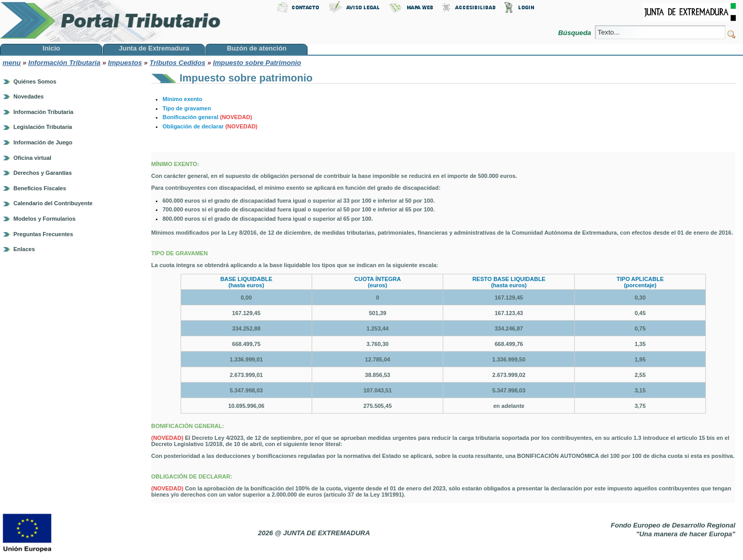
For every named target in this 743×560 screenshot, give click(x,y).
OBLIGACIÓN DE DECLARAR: (192, 476)
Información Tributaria (64, 63)
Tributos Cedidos (177, 63)
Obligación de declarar (210, 126)
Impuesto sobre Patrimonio (257, 63)
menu (12, 63)
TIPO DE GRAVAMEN (180, 253)
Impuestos (125, 63)
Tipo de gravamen (187, 108)
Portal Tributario (110, 21)
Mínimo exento (182, 99)
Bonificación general (207, 117)
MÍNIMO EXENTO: (176, 164)
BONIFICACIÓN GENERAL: (188, 426)
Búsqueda (576, 33)
